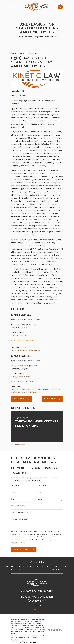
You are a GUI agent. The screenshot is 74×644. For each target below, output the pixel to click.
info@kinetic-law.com (22, 335)
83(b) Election (16, 392)
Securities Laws (25, 389)
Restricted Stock (34, 392)
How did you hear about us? (21, 513)
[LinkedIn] (39, 610)
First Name (15, 486)
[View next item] (29, 445)
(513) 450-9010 (18, 332)
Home (14, 101)
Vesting (25, 392)
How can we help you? (19, 520)
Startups (45, 389)
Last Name (42, 486)
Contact (66, 567)
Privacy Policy (34, 350)
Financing (14, 389)
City (13, 499)
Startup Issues (36, 389)
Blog (20, 101)
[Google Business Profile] (35, 610)
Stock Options (55, 389)
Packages (29, 567)
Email (40, 492)
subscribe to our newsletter (23, 340)
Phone (13, 492)
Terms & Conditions (19, 350)
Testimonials (40, 567)
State (40, 499)
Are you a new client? (19, 506)
